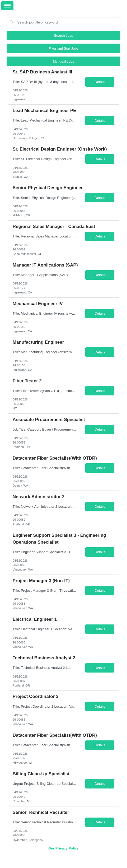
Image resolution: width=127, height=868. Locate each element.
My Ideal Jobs (63, 61)
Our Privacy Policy (63, 848)
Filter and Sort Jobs (63, 48)
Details (100, 82)
